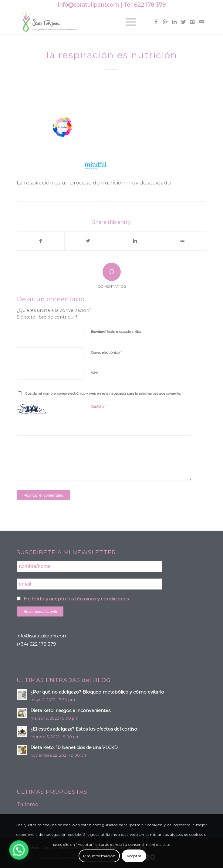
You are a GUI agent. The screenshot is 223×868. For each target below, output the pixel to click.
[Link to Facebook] (156, 22)
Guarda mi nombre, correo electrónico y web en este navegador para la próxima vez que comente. (103, 393)
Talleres (27, 804)
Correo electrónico (106, 352)
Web (95, 373)
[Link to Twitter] (184, 22)
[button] (9, 853)
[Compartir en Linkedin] (135, 241)
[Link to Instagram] (193, 22)
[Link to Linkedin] (174, 22)
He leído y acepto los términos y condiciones (76, 599)
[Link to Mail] (202, 22)
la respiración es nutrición (112, 55)
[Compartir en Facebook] (41, 241)
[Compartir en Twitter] (88, 241)
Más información (99, 856)
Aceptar (134, 856)
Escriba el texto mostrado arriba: (116, 332)
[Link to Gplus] (165, 22)
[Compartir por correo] (182, 241)
